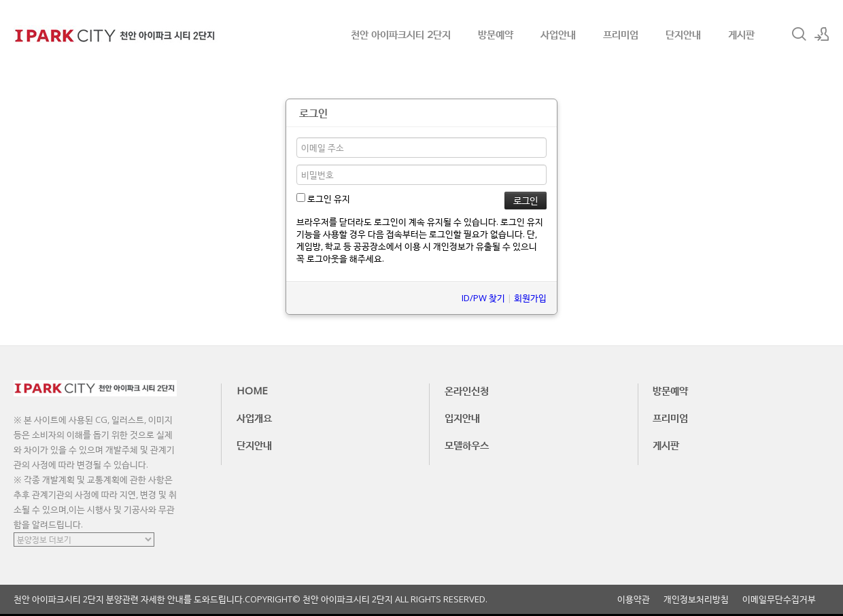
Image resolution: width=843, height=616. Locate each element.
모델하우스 (467, 445)
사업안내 (558, 34)
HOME (252, 390)
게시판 (741, 34)
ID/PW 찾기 (483, 298)
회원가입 (530, 298)
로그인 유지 (323, 199)
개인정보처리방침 (696, 599)
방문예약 (496, 34)
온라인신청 (467, 390)
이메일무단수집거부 (779, 599)
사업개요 (254, 417)
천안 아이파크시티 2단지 (401, 34)
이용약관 (634, 599)
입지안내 (462, 417)
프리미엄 (621, 34)
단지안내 (683, 34)
